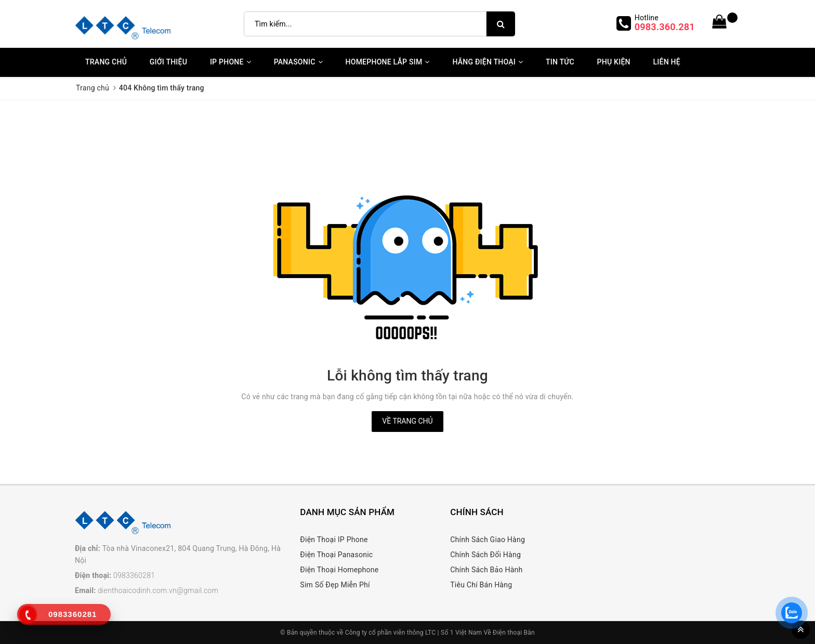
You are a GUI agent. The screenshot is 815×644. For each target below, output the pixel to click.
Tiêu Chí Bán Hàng (481, 585)
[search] (501, 24)
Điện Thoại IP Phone (334, 540)
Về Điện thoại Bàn (509, 633)
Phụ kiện (614, 62)
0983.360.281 (665, 27)
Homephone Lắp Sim (388, 62)
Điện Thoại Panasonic (336, 555)
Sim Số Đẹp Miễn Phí (335, 585)
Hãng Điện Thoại (488, 62)
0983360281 (134, 575)
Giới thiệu (168, 62)
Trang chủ (106, 62)
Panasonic (298, 62)
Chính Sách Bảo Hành (486, 570)
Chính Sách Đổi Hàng (485, 555)
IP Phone (231, 62)
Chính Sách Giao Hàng (488, 540)
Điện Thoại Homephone (339, 570)
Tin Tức (560, 62)
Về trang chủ (407, 421)
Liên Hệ (666, 62)
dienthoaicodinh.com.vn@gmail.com (158, 590)
